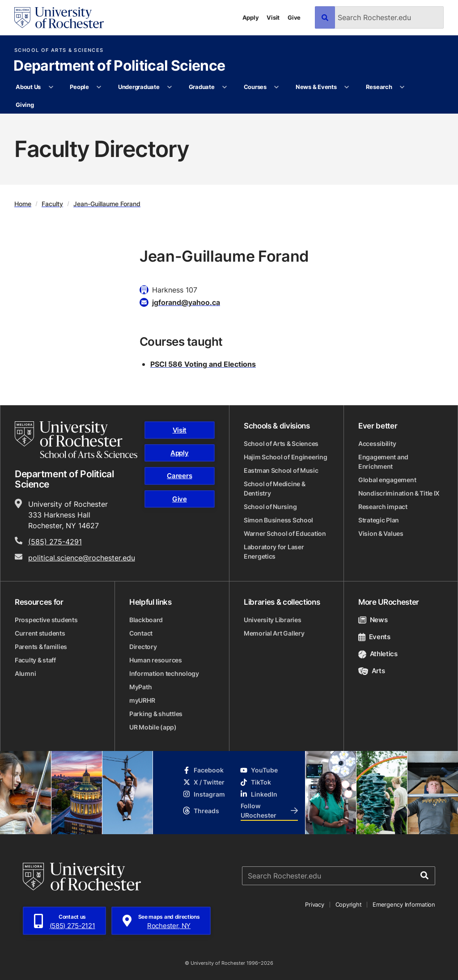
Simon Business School (278, 520)
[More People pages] (99, 87)
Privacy (314, 904)
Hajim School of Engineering (285, 457)
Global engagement (387, 480)
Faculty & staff (35, 660)
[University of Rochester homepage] (59, 18)
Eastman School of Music (281, 470)
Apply (251, 17)
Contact (141, 633)
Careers (179, 476)
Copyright (349, 904)
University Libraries (272, 620)
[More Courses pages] (277, 87)
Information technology (164, 673)
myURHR (142, 700)
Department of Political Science (119, 66)
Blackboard (146, 620)
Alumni (25, 673)
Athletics (378, 654)
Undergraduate (139, 87)
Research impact (383, 507)
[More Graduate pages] (225, 87)
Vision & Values (381, 533)
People (79, 87)
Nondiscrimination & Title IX (399, 493)
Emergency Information (404, 904)
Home (23, 204)
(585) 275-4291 (55, 542)
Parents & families (41, 647)
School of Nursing (270, 507)
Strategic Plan (379, 520)
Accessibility (377, 443)
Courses (255, 87)
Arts (371, 671)
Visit (273, 17)
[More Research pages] (402, 87)
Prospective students (46, 620)
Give (294, 17)
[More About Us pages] (51, 87)
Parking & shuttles (156, 714)
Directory (143, 647)
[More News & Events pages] (347, 87)
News (373, 620)
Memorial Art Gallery (274, 633)
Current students (40, 633)
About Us (28, 87)
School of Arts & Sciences (59, 50)
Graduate (202, 87)
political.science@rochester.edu (82, 558)
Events (374, 637)
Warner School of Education (285, 533)
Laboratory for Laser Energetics (274, 552)
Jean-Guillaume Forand (107, 204)
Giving (25, 105)
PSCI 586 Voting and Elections (203, 364)
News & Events (316, 87)
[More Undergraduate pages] (170, 87)
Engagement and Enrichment (383, 462)
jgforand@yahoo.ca (186, 302)
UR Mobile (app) (153, 727)
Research (379, 87)
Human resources (156, 660)
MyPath (140, 687)
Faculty (52, 204)
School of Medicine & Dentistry (274, 488)
